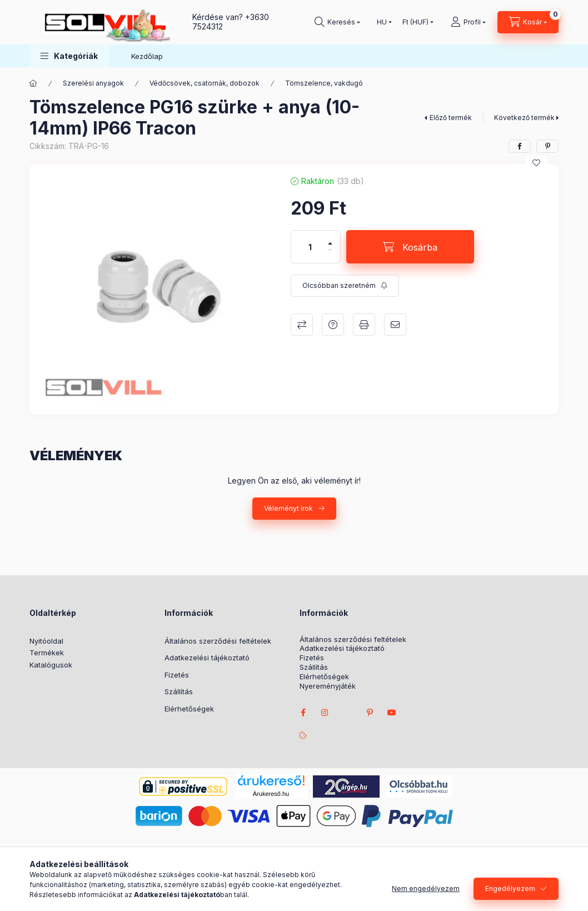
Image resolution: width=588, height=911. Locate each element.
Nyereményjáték (328, 686)
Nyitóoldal (46, 641)
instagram (325, 713)
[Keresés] (337, 22)
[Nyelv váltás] (382, 22)
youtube (392, 713)
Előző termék (451, 118)
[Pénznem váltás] (415, 22)
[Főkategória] (33, 83)
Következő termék (524, 118)
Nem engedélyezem (426, 892)
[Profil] (468, 22)
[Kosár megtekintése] (528, 22)
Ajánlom (395, 325)
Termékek (47, 653)
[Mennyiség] (310, 247)
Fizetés (177, 675)
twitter (347, 713)
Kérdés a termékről (333, 325)
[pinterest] (547, 146)
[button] (69, 56)
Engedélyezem (510, 892)
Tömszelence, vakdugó (324, 83)
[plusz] (330, 239)
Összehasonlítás (302, 325)
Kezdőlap (147, 56)
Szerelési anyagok (93, 83)
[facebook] (520, 146)
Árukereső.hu (271, 794)
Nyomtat (364, 325)
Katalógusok (51, 665)
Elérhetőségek (189, 709)
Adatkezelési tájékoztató (207, 658)
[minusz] (330, 255)
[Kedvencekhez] (536, 163)
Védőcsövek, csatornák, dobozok (205, 83)
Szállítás (179, 691)
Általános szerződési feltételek (218, 641)
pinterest (370, 713)
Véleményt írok (288, 508)
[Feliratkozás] (345, 286)
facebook (303, 713)
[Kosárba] (410, 247)
